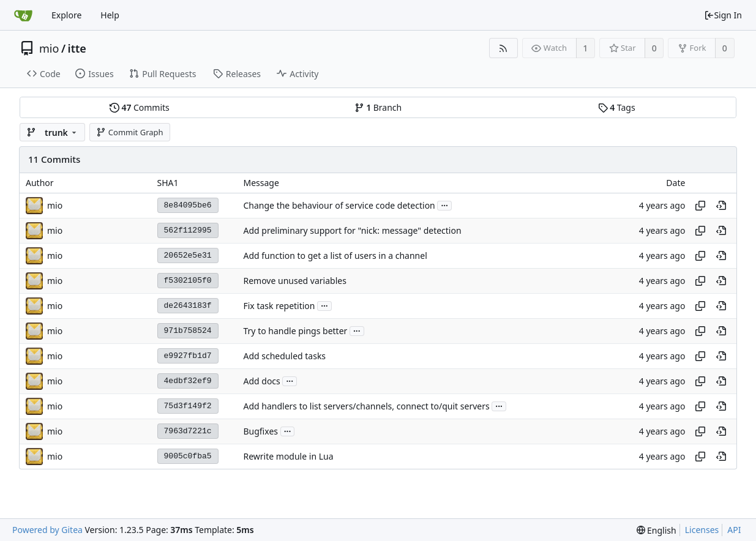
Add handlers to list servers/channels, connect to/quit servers (366, 406)
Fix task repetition (279, 306)
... (444, 205)
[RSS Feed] (503, 48)
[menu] (657, 530)
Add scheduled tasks (284, 356)
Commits (140, 107)
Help (110, 15)
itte (77, 48)
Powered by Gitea (47, 530)
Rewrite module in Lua (288, 456)
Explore (66, 15)
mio (49, 48)
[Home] (23, 15)
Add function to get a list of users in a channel (335, 256)
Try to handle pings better (295, 331)
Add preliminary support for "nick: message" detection (352, 230)
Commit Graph (129, 132)
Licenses (702, 530)
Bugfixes (260, 431)
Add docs (261, 381)
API (734, 530)
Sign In (723, 15)
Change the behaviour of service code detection (339, 205)
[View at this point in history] (721, 206)
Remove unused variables (294, 281)
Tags (617, 107)
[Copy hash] (700, 206)
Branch (378, 107)
